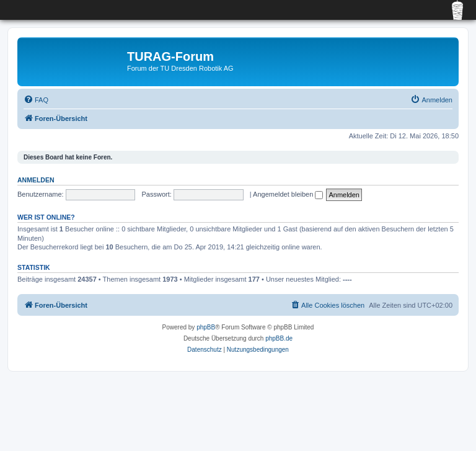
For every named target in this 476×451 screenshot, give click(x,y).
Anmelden (36, 180)
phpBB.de (279, 338)
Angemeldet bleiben (288, 194)
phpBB (206, 327)
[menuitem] (36, 100)
